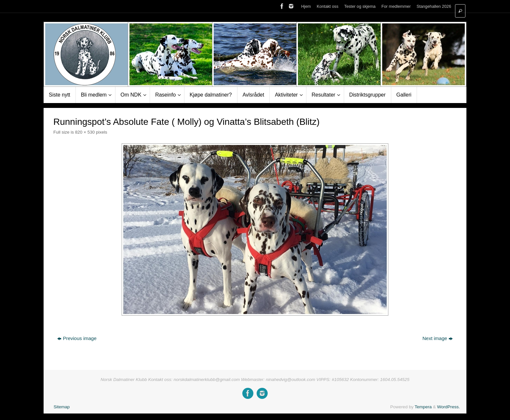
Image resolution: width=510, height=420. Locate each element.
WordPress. (449, 407)
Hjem (306, 6)
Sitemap (62, 407)
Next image (438, 338)
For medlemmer (396, 6)
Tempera (423, 407)
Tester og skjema (360, 6)
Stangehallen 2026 (434, 6)
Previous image (77, 338)
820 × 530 (85, 132)
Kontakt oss (328, 6)
